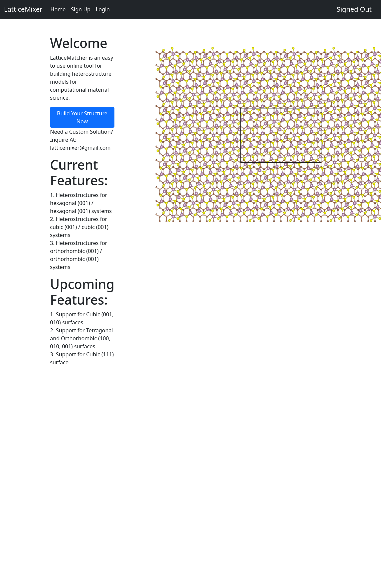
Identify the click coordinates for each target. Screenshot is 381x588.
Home (58, 9)
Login (103, 9)
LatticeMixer (23, 9)
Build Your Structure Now (82, 117)
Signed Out (354, 9)
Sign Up (81, 9)
